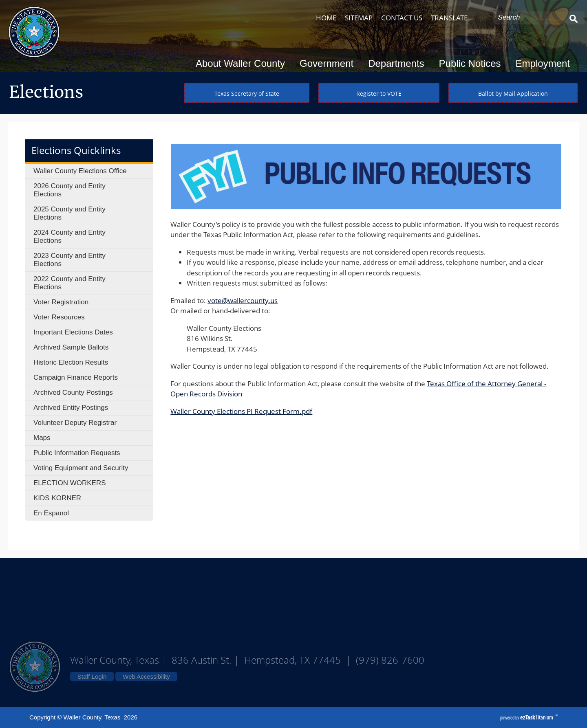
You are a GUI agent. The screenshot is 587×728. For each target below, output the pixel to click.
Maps (42, 438)
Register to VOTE (379, 93)
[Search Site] (531, 18)
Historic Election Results (71, 362)
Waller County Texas (293, 599)
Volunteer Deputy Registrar (75, 423)
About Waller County (243, 63)
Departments (398, 63)
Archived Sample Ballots (71, 347)
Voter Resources (59, 317)
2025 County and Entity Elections (70, 213)
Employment (543, 63)
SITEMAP (359, 18)
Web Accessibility (146, 676)
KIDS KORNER (57, 498)
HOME (326, 18)
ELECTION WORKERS (70, 483)
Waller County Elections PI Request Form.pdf (241, 411)
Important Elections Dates (73, 332)
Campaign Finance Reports (76, 377)
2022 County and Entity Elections (70, 283)
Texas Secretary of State (247, 93)
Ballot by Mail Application (513, 93)
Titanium (537, 717)
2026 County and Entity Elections (70, 190)
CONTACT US (402, 18)
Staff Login (92, 676)
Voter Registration (61, 302)
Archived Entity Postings (71, 408)
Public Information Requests (77, 453)
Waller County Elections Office (80, 171)
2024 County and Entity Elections (70, 236)
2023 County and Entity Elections (70, 260)
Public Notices (472, 63)
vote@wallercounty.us (243, 300)
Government (329, 63)
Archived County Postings (73, 393)
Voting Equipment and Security (81, 468)
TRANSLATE (449, 18)
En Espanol (51, 513)
